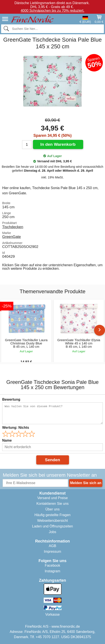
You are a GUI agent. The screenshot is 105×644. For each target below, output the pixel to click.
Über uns (52, 509)
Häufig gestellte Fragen (52, 515)
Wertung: (16, 428)
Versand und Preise (53, 498)
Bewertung (11, 399)
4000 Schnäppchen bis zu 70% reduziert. (53, 11)
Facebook (52, 565)
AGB (53, 546)
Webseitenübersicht (52, 521)
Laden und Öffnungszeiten (52, 526)
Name (7, 440)
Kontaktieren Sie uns (53, 504)
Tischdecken (13, 227)
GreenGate (11, 237)
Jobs (53, 532)
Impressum (52, 552)
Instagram (52, 571)
